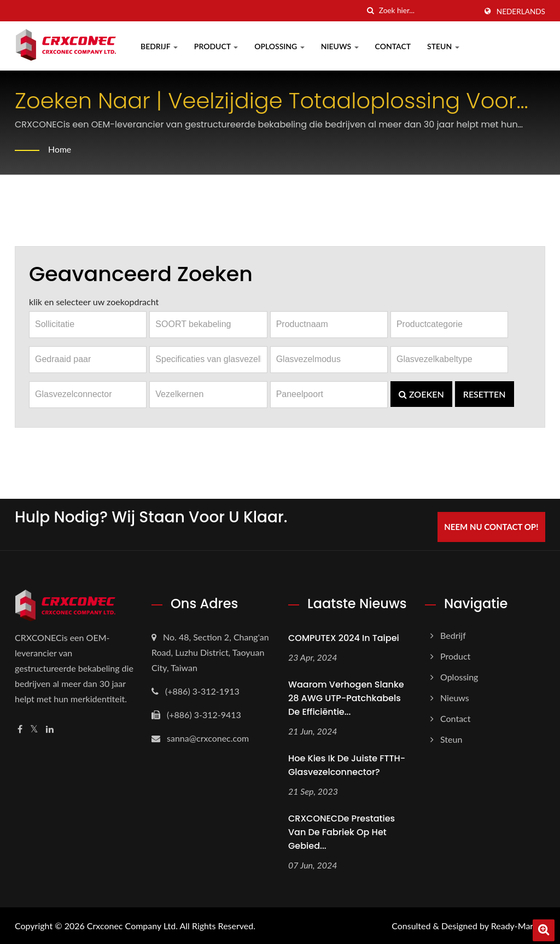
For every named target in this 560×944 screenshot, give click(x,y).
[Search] (428, 11)
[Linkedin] (50, 729)
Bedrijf (159, 46)
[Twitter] (34, 729)
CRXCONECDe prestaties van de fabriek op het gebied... (342, 832)
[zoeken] (371, 11)
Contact (393, 46)
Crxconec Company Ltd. (132, 925)
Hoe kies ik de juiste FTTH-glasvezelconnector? (347, 765)
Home (60, 149)
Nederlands (521, 11)
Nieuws (340, 46)
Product (216, 46)
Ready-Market (518, 925)
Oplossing (279, 46)
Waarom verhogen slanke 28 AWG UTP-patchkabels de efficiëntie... (346, 698)
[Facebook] (20, 729)
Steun (443, 46)
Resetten (485, 394)
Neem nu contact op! (492, 527)
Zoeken (421, 394)
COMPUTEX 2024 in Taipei (344, 638)
